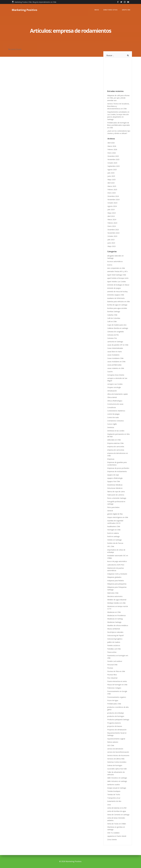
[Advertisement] (122, 73)
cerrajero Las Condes (115, 384)
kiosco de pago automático (117, 561)
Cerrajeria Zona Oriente (116, 375)
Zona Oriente (112, 840)
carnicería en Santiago (115, 342)
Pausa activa (112, 652)
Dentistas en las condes (116, 431)
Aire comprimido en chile (116, 268)
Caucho (110, 372)
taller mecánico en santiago (117, 778)
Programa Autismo (114, 723)
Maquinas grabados (114, 577)
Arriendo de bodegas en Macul (118, 285)
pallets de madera (114, 642)
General (110, 511)
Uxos (109, 805)
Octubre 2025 (112, 163)
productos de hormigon (116, 716)
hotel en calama (113, 533)
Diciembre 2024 (113, 196)
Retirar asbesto (113, 742)
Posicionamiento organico (117, 697)
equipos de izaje (113, 475)
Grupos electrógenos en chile (118, 517)
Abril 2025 (111, 183)
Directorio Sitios (110, 10)
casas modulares (113, 355)
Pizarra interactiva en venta (117, 681)
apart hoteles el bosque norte (118, 278)
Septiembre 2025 (114, 166)
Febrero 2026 (112, 149)
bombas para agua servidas (117, 308)
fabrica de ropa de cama (116, 492)
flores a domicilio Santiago (117, 498)
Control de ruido (113, 417)
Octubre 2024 (112, 203)
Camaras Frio (112, 338)
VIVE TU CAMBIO (113, 833)
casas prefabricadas (114, 365)
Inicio (97, 10)
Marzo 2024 (112, 219)
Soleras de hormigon (115, 765)
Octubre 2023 (112, 236)
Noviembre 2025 (113, 159)
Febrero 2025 (112, 190)
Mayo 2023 (112, 246)
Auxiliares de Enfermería (116, 298)
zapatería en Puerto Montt (117, 836)
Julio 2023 (111, 240)
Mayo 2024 (112, 213)
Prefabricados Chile (114, 704)
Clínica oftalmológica (115, 401)
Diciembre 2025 (113, 156)
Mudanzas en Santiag (115, 619)
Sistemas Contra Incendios (117, 762)
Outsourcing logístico (115, 639)
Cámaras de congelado (116, 332)
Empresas (111, 459)
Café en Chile (112, 321)
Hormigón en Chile (114, 530)
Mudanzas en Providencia (116, 615)
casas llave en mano (115, 352)
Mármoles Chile (113, 593)
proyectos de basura (115, 726)
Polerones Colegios (114, 688)
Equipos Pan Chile (114, 481)
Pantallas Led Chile (114, 649)
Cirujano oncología (114, 387)
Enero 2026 (112, 153)
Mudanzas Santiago (114, 622)
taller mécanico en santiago (117, 781)
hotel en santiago (114, 536)
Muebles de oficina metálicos (118, 625)
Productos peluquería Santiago (118, 720)
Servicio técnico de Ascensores (118, 755)
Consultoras (112, 407)
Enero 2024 (112, 226)
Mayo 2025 (112, 180)
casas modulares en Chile (116, 362)
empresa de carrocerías (116, 447)
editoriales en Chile (114, 440)
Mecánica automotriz (115, 596)
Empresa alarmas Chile (115, 443)
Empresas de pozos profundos (118, 468)
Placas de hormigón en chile (117, 685)
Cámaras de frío (113, 335)
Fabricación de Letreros (116, 495)
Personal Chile (112, 665)
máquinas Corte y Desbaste (117, 574)
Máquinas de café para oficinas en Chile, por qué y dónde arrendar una (118, 98)
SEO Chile (111, 745)
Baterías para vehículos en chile (119, 302)
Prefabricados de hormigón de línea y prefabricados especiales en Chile (119, 125)
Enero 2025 (112, 193)
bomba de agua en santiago (117, 305)
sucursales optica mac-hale (117, 769)
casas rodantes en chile (116, 368)
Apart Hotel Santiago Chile (117, 275)
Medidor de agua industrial (117, 600)
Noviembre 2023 (113, 233)
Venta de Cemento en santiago (118, 815)
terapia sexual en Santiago (117, 788)
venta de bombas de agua (117, 811)
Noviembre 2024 (113, 200)
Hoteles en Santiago (115, 540)
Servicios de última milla (116, 759)
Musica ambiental (114, 629)
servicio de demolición (115, 749)
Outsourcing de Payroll (116, 635)
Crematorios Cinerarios (116, 421)
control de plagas (113, 414)
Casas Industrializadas (115, 348)
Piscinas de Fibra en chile (116, 671)
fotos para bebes (113, 507)
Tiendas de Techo (114, 795)
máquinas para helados (116, 581)
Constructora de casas (115, 404)
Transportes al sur (114, 798)
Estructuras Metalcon (115, 488)
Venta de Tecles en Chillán (117, 824)
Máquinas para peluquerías (117, 584)
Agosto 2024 (112, 206)
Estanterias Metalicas (115, 485)
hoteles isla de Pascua (115, 543)
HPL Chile (111, 546)
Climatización (112, 391)
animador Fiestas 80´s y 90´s (118, 271)
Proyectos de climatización (117, 730)
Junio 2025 (111, 176)
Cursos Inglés (112, 424)
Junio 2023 (111, 243)
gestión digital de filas (115, 514)
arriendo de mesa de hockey (117, 292)
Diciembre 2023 (113, 230)
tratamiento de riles (114, 801)
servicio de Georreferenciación (118, 752)
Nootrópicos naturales (115, 632)
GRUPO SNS (126, 10)
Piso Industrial (112, 678)
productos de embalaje (116, 713)
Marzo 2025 (112, 186)
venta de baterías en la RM (117, 808)
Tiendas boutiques (114, 791)
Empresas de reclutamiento (117, 471)
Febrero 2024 (112, 223)
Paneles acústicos (114, 645)
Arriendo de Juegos (114, 288)
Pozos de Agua (113, 700)
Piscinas (110, 668)
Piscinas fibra (112, 675)
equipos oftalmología (115, 478)
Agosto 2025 (112, 170)
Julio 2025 (111, 173)
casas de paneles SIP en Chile (118, 345)
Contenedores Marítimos (116, 411)
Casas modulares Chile (115, 358)
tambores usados (114, 785)
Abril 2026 (111, 143)
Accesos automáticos (115, 261)
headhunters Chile (114, 526)
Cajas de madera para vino (117, 325)
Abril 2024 (111, 216)
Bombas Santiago (114, 311)
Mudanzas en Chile (114, 612)
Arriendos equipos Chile (116, 295)
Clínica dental (112, 397)
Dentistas (111, 427)
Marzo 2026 (112, 146)
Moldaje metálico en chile (116, 603)
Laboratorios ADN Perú (116, 565)
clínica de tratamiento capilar (118, 394)
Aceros (110, 265)
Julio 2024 (111, 210)
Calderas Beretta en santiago (118, 328)
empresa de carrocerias (116, 450)
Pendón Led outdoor (115, 661)
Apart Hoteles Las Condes (117, 282)
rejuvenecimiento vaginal (116, 739)
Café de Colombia (114, 318)
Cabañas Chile (112, 315)
